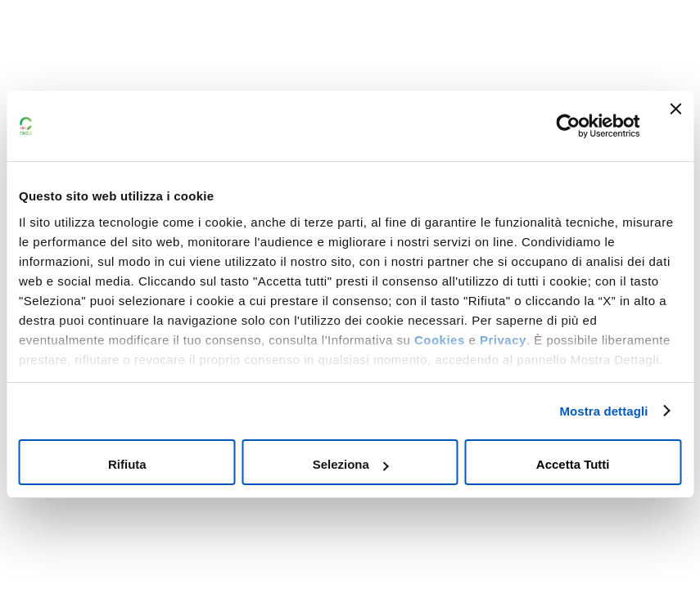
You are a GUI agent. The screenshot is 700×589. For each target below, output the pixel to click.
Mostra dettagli (603, 411)
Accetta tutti (573, 464)
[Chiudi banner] (675, 126)
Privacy (503, 340)
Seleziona (351, 464)
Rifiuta (127, 464)
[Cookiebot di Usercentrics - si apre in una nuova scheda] (568, 126)
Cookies (440, 340)
